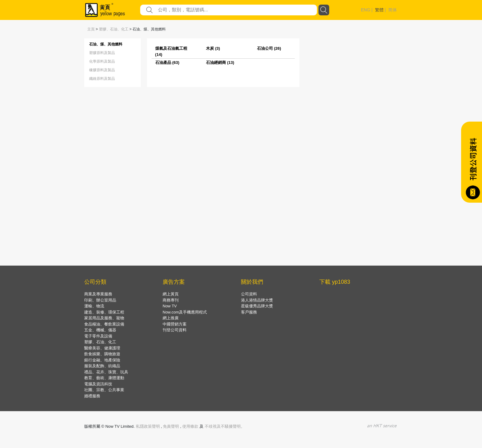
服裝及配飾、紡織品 (102, 366)
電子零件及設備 (98, 336)
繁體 (379, 10)
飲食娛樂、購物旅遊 (102, 354)
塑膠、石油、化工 (114, 29)
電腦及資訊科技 (98, 384)
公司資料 (249, 294)
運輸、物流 (94, 306)
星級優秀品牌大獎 (257, 306)
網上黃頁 (171, 294)
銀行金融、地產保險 (102, 360)
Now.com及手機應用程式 (185, 312)
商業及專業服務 (98, 294)
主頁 (91, 29)
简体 (393, 10)
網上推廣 (171, 318)
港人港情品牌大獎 (257, 300)
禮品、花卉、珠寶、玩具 (106, 372)
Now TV (170, 306)
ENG (365, 10)
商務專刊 (171, 300)
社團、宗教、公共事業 (104, 390)
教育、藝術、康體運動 (104, 378)
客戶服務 (249, 312)
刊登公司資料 (175, 330)
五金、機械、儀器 (100, 330)
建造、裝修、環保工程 (104, 312)
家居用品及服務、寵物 (104, 318)
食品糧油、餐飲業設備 (104, 324)
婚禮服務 (92, 396)
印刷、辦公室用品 (100, 300)
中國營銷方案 (175, 324)
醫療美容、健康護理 (102, 348)
